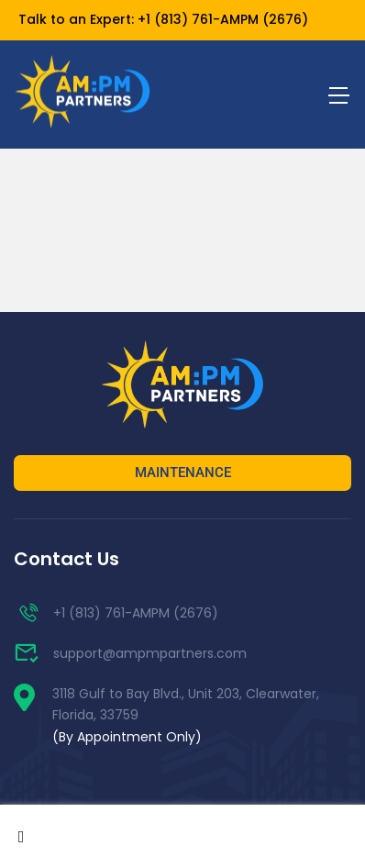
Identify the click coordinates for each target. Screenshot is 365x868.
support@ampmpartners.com (130, 653)
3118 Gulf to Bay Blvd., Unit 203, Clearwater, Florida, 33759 (186, 716)
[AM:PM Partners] (182, 386)
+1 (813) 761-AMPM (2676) (223, 19)
